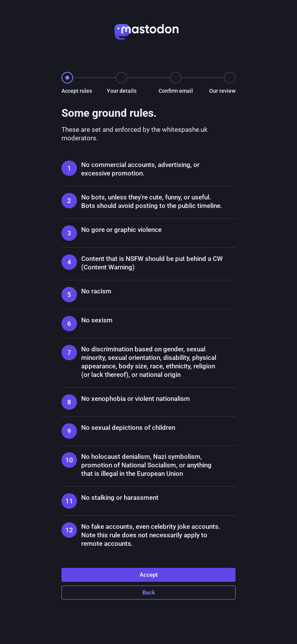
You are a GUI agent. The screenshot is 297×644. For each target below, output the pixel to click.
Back (149, 593)
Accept (149, 575)
